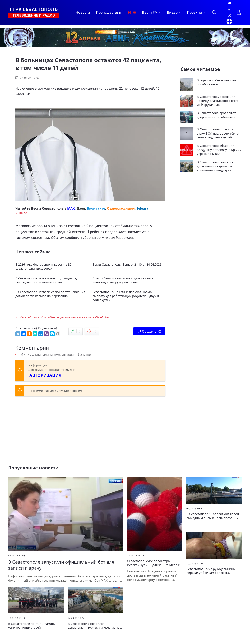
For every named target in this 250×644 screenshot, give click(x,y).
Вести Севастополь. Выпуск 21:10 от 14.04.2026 (127, 265)
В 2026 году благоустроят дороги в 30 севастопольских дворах (43, 267)
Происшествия (109, 12)
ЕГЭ (132, 12)
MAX (71, 208)
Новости (83, 12)
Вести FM (150, 12)
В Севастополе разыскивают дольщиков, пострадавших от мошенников (46, 280)
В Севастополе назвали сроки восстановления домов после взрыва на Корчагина (50, 294)
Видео (172, 12)
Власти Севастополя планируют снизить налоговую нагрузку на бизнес (123, 280)
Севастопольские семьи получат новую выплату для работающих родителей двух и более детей (126, 296)
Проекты (194, 12)
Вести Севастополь (47, 208)
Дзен (81, 208)
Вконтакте (96, 208)
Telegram (144, 208)
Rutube (21, 213)
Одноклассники (121, 208)
